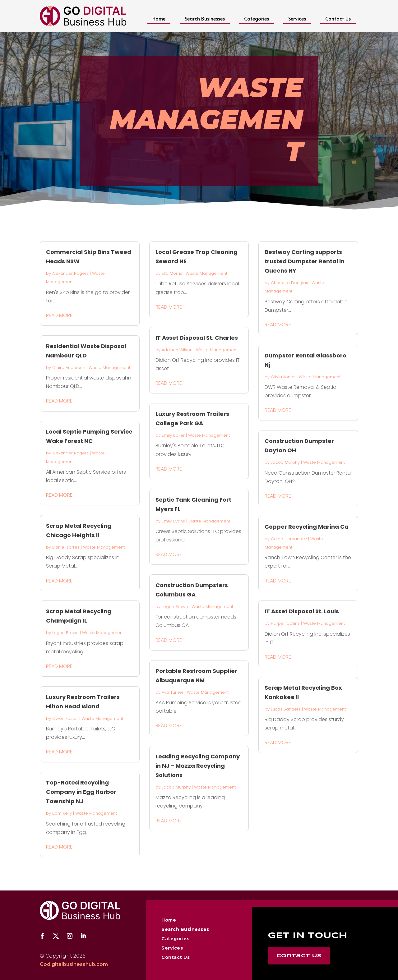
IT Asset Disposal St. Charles (197, 338)
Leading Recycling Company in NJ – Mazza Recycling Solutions (198, 766)
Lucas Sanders (286, 709)
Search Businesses (205, 18)
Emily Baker (173, 435)
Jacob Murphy (176, 787)
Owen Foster (65, 718)
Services (297, 18)
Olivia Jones (283, 377)
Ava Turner (173, 692)
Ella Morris (172, 273)
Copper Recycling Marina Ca (307, 527)
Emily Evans (173, 521)
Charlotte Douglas (289, 283)
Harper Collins (285, 623)
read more (59, 315)
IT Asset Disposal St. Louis (302, 611)
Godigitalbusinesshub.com (74, 964)
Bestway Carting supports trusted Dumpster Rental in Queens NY (305, 261)
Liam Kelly (62, 813)
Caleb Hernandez (289, 539)
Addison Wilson (177, 350)
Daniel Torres (66, 547)
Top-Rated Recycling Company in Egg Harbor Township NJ (81, 792)
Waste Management (109, 368)
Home (159, 18)
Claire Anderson (69, 368)
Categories (257, 18)
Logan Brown (65, 633)
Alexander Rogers (70, 273)
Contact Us (338, 18)
